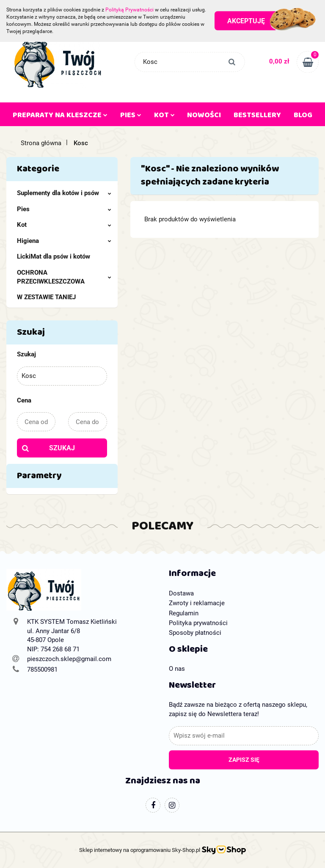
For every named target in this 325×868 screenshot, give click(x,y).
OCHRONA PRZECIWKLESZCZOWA (64, 277)
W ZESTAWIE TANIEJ (46, 297)
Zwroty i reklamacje (197, 603)
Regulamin (184, 613)
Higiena (64, 241)
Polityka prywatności (198, 623)
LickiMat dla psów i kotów (54, 256)
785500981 (42, 670)
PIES (131, 117)
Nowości (204, 117)
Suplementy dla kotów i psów (64, 193)
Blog (303, 117)
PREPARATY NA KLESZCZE (60, 117)
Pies (64, 209)
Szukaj (62, 448)
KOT (164, 117)
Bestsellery (257, 117)
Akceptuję (246, 21)
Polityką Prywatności (129, 10)
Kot (64, 225)
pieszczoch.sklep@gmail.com (69, 659)
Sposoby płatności (195, 633)
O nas (177, 669)
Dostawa (181, 593)
